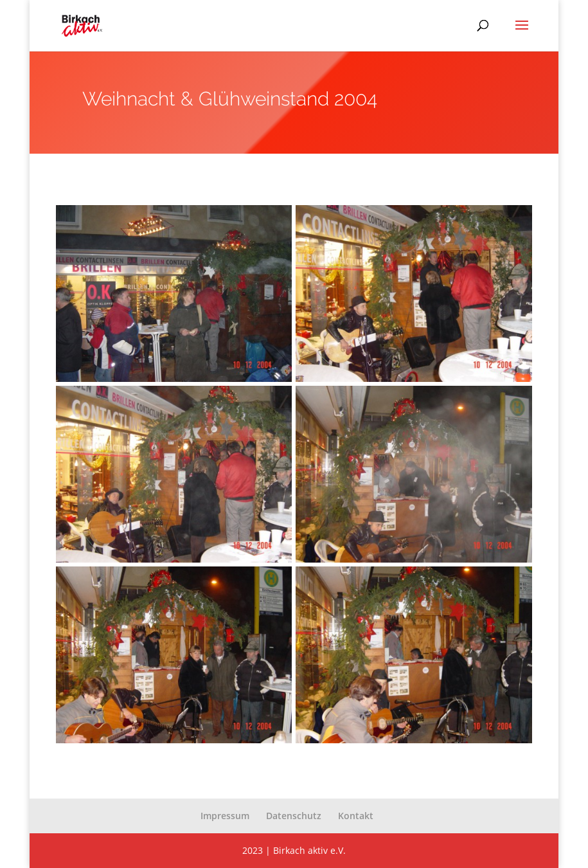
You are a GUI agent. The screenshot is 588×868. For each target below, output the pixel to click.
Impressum (225, 816)
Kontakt (356, 816)
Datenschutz (294, 816)
